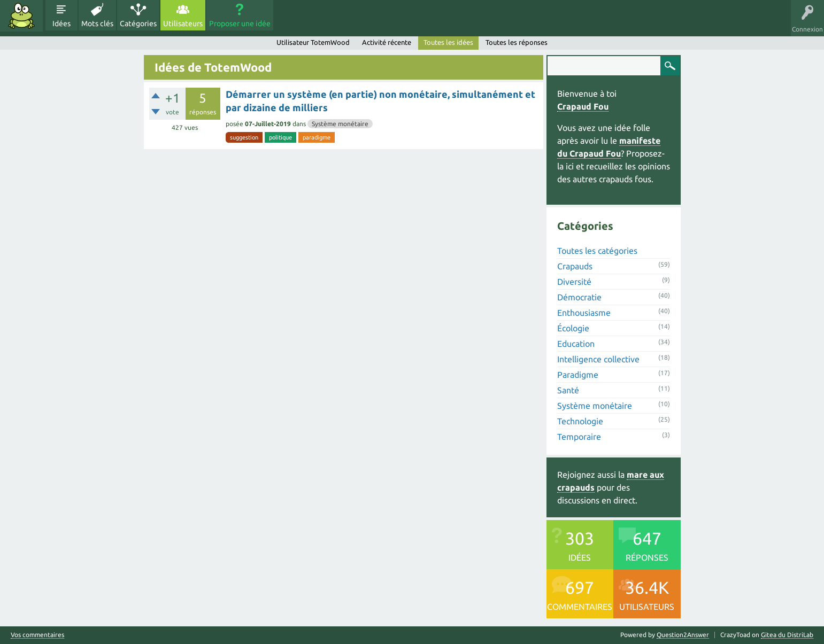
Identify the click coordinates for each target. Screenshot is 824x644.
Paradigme (578, 375)
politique (280, 137)
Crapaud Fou (583, 106)
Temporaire (579, 437)
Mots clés (97, 24)
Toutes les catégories (597, 251)
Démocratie (579, 297)
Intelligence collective (598, 359)
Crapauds (575, 266)
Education (576, 344)
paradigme (317, 137)
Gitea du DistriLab (787, 635)
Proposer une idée (240, 24)
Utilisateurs (183, 24)
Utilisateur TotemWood (313, 42)
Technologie (580, 421)
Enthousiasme (584, 313)
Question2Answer (683, 635)
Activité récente (387, 42)
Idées (61, 24)
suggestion (244, 137)
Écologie (573, 328)
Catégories (138, 24)
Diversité (574, 282)
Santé (568, 390)
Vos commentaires (37, 635)
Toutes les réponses (517, 42)
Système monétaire (340, 124)
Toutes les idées (448, 42)
